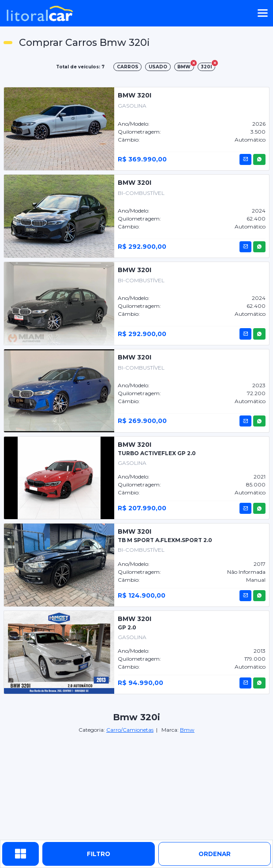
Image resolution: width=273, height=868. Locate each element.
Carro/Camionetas (130, 730)
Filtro (99, 854)
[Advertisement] (137, 787)
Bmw (187, 730)
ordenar (215, 854)
